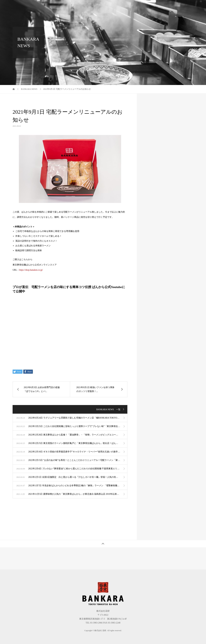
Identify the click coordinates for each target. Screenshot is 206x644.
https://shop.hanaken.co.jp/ (31, 270)
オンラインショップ (161, 5)
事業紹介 (121, 5)
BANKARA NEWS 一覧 (108, 409)
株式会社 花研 (25, 5)
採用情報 (185, 5)
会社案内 (138, 5)
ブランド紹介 (101, 5)
